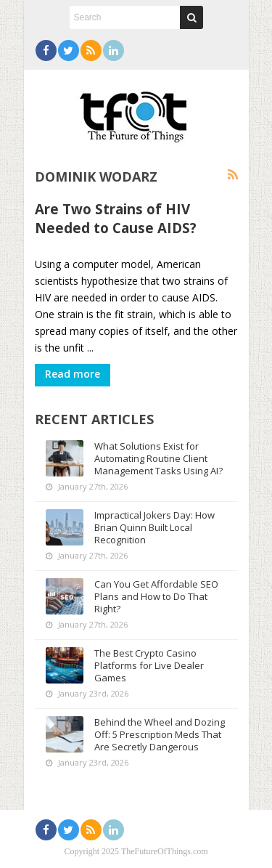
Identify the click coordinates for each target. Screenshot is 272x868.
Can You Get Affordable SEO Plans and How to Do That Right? (156, 596)
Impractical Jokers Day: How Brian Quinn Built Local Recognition (154, 527)
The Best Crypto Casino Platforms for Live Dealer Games (149, 665)
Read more (73, 374)
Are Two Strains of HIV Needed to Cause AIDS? (116, 218)
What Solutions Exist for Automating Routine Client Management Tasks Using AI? (158, 458)
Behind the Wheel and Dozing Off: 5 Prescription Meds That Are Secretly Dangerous (160, 734)
